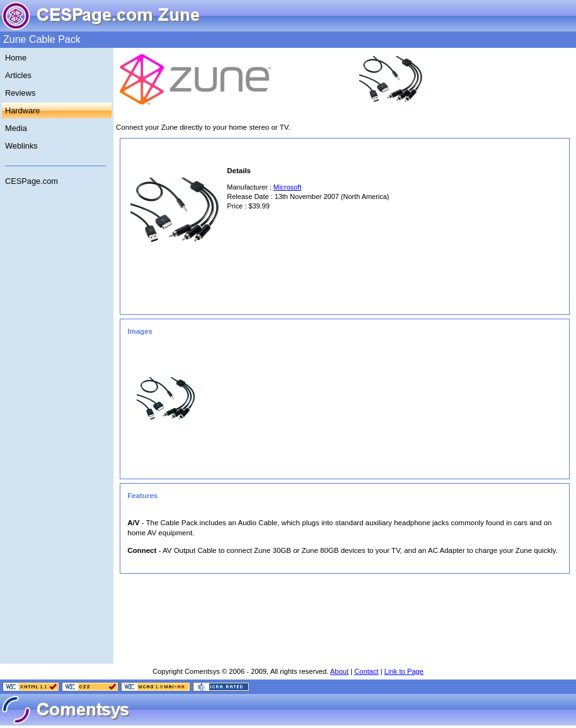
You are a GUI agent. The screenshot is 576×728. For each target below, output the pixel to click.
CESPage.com (32, 181)
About (339, 671)
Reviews (20, 93)
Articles (18, 75)
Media (16, 128)
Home (16, 58)
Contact (366, 671)
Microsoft (287, 187)
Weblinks (21, 146)
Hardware (22, 111)
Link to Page (404, 671)
